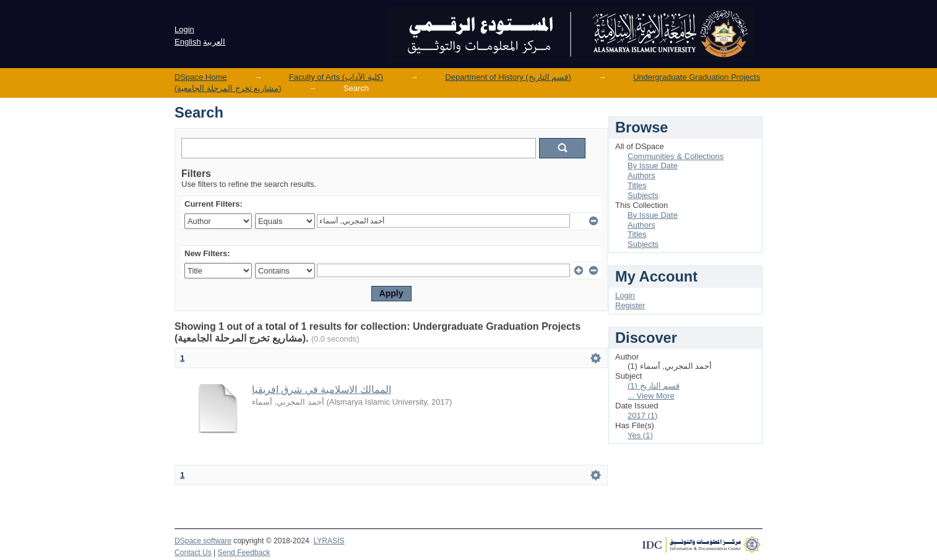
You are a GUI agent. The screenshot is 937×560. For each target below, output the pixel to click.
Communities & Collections (676, 156)
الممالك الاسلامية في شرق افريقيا (322, 390)
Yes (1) (640, 435)
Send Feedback (244, 553)
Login (184, 29)
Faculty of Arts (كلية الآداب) (336, 77)
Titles (637, 185)
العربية (214, 42)
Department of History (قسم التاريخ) (508, 77)
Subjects (643, 195)
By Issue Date (653, 166)
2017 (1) (642, 416)
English (188, 42)
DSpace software (203, 541)
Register (630, 305)
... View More (651, 396)
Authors (641, 175)
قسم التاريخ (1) (654, 386)
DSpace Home (201, 77)
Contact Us (193, 553)
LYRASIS (329, 541)
